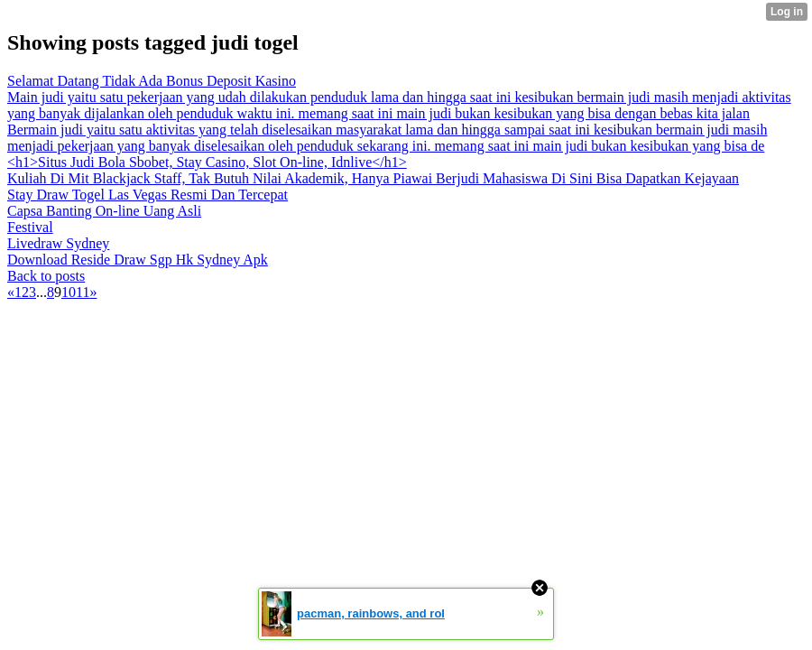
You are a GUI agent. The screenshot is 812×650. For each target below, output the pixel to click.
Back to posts (46, 276)
